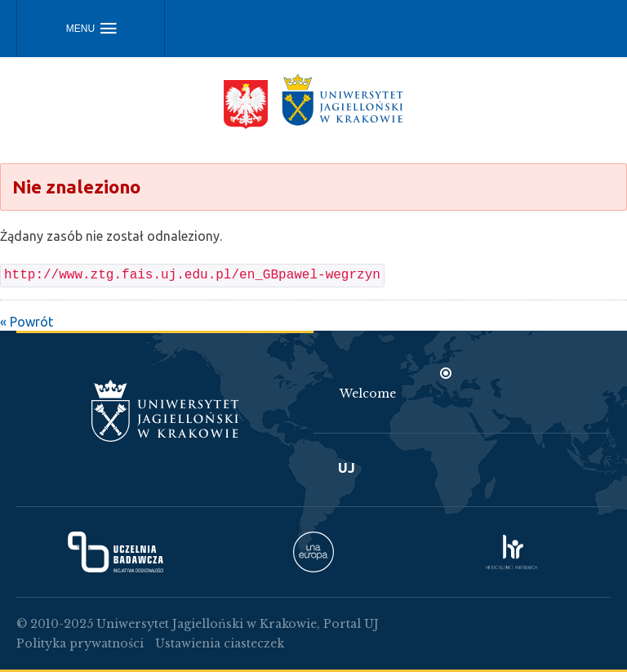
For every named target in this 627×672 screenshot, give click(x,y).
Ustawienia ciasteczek (220, 643)
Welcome (368, 394)
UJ (347, 467)
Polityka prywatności (80, 643)
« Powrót (27, 322)
